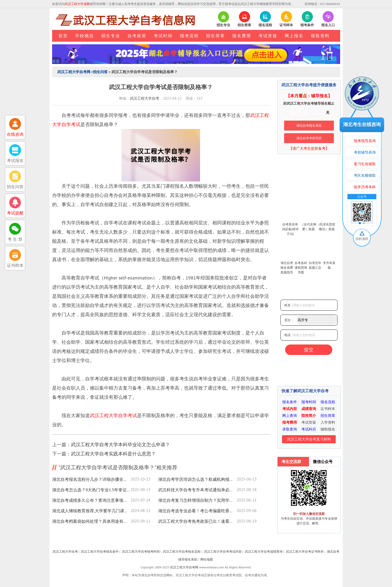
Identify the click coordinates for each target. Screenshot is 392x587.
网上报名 (294, 36)
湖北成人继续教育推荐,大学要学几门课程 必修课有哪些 (91, 511)
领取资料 (320, 36)
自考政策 (137, 36)
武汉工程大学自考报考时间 (141, 551)
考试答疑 (268, 36)
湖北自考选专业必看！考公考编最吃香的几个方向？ (197, 511)
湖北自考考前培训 (309, 138)
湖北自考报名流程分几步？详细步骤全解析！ (91, 479)
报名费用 (242, 36)
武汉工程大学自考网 (74, 72)
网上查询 (290, 416)
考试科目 (309, 429)
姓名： (289, 305)
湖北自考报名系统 (309, 125)
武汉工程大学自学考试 (113, 415)
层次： (289, 320)
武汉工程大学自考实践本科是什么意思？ (113, 454)
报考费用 (290, 422)
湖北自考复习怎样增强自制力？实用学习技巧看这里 (197, 500)
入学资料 (328, 422)
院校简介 (309, 416)
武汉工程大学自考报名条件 (100, 551)
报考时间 (309, 402)
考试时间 (163, 36)
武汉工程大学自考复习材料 (309, 439)
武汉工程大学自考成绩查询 (264, 551)
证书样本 (328, 409)
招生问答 (100, 72)
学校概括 (85, 36)
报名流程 (328, 402)
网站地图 (207, 559)
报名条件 (290, 402)
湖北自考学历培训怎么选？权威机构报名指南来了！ (197, 479)
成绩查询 (309, 409)
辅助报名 (328, 429)
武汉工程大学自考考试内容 (223, 551)
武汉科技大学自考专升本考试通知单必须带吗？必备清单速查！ (197, 490)
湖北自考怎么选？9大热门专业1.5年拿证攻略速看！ (91, 490)
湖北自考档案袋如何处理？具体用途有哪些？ (91, 521)
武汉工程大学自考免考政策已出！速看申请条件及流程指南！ (197, 521)
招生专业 (111, 36)
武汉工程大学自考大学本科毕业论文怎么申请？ (120, 445)
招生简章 (216, 36)
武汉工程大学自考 (145, 98)
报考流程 (189, 36)
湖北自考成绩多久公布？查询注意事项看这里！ (91, 500)
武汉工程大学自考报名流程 (182, 551)
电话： (289, 335)
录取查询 (290, 429)
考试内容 (290, 409)
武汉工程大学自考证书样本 (305, 551)
